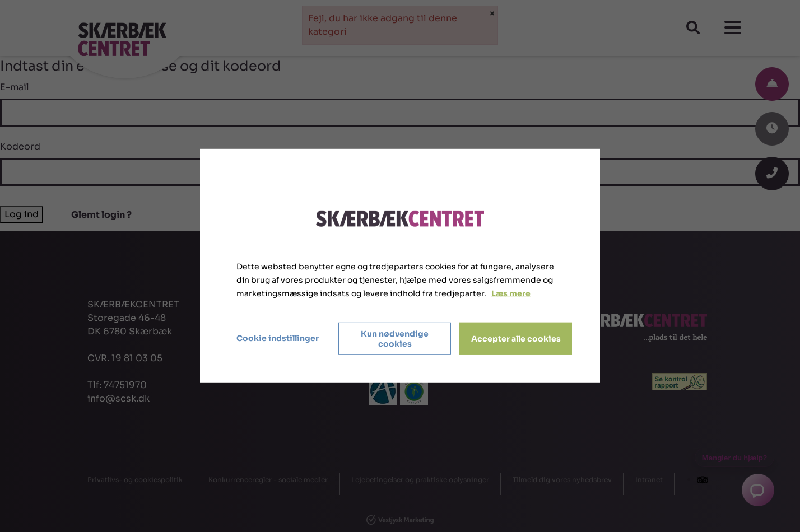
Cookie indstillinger (278, 338)
